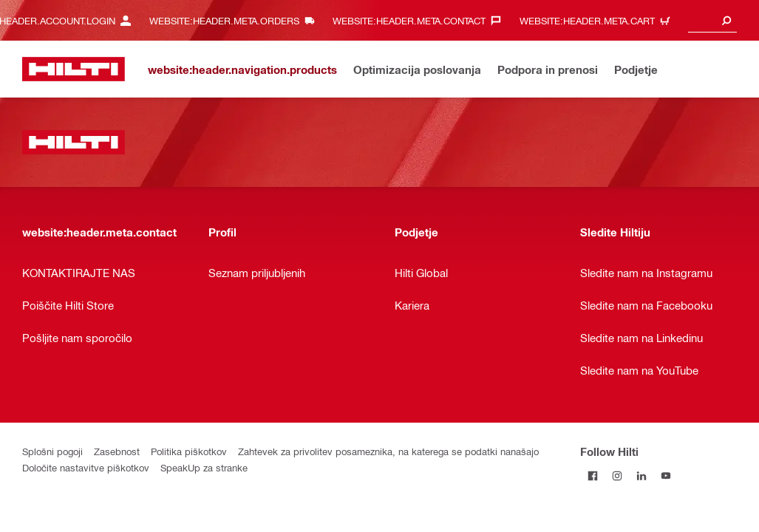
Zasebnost (117, 451)
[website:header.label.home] (74, 69)
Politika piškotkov (189, 451)
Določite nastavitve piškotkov (86, 467)
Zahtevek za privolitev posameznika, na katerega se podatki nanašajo (388, 451)
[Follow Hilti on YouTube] (666, 475)
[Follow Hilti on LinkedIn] (641, 475)
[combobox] (712, 20)
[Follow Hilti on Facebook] (592, 475)
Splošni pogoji (52, 451)
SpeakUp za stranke (204, 467)
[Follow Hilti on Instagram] (617, 475)
